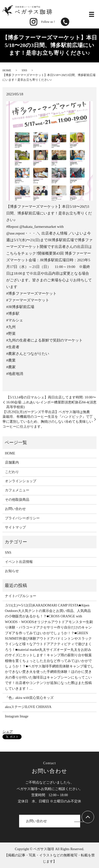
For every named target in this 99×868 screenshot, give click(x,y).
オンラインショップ (21, 481)
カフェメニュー (17, 490)
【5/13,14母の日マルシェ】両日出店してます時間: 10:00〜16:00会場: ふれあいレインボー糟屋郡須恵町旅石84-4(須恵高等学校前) (51, 402)
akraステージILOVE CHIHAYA (28, 707)
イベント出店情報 (19, 562)
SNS (24, 70)
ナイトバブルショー (21, 596)
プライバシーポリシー (22, 518)
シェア (8, 732)
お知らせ (12, 571)
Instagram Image (17, 716)
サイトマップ (15, 527)
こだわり (12, 472)
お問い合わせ (15, 509)
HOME (7, 70)
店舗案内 (12, 462)
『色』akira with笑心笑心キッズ (29, 698)
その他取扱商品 (17, 500)
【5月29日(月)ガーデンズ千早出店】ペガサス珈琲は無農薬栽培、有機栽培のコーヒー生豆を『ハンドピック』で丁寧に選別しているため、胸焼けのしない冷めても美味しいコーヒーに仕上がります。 (48, 419)
